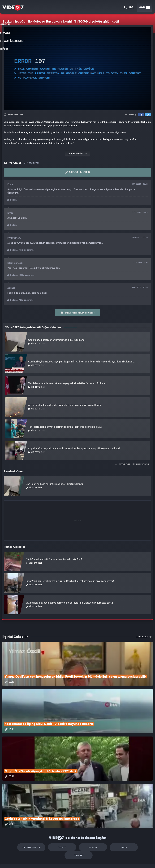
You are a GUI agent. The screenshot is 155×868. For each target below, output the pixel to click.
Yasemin (116, 860)
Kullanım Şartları (11, 823)
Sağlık (77, 803)
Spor (105, 803)
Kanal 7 (35, 860)
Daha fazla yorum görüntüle (78, 312)
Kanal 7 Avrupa (64, 860)
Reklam (6, 831)
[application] (77, 69)
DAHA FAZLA (144, 635)
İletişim (6, 838)
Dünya (50, 803)
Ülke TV (76, 860)
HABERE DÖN (141, 463)
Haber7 (95, 860)
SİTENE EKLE (123, 463)
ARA (129, 8)
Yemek (132, 803)
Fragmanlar (23, 803)
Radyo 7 (50, 860)
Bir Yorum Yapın (78, 172)
